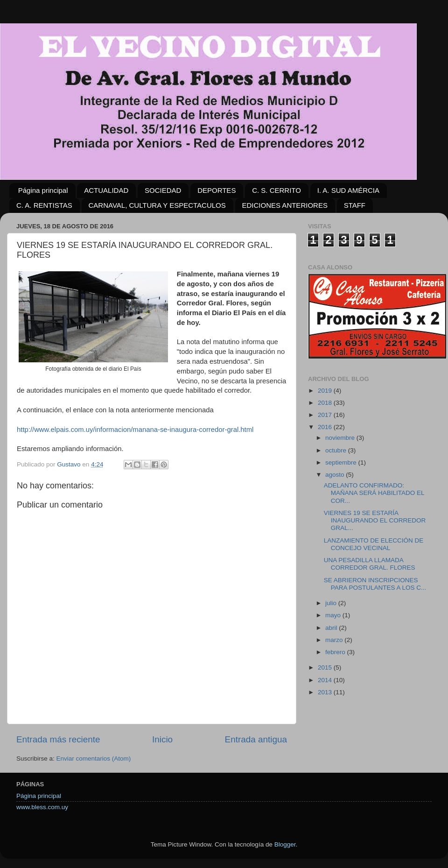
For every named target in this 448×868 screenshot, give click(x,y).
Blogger (285, 844)
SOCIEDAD (163, 190)
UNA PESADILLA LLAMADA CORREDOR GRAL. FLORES (370, 564)
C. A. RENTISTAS (44, 205)
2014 (326, 680)
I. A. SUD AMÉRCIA (348, 190)
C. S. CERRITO (276, 190)
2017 (326, 415)
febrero (336, 652)
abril (332, 628)
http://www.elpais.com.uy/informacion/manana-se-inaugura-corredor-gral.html (135, 430)
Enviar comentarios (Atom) (94, 759)
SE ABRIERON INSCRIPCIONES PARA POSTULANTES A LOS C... (375, 584)
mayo (334, 615)
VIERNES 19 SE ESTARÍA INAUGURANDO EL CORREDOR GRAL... (375, 520)
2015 (326, 667)
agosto (336, 475)
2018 (326, 403)
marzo (335, 640)
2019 (326, 391)
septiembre (342, 462)
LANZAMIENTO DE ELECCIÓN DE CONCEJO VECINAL (374, 544)
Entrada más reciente (58, 739)
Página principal (43, 190)
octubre (337, 450)
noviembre (341, 438)
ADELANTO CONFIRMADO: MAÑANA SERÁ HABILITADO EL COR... (374, 493)
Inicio (162, 739)
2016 (326, 427)
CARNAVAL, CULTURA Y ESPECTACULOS (157, 205)
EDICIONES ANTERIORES (285, 205)
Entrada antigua (256, 739)
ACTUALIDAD (106, 190)
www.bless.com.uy (42, 807)
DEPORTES (217, 190)
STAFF (355, 205)
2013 (326, 692)
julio (332, 603)
